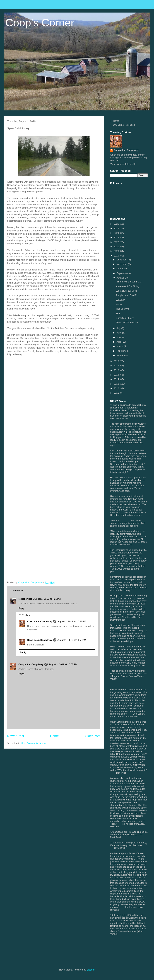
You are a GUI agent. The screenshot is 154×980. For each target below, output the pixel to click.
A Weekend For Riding (127, 286)
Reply (21, 608)
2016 (117, 370)
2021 (117, 247)
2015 (117, 375)
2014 (117, 379)
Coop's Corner (40, 23)
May (119, 337)
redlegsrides (25, 599)
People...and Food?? (127, 295)
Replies (26, 615)
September (123, 273)
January (121, 355)
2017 (117, 366)
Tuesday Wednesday (127, 322)
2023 (117, 237)
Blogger (91, 970)
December (122, 260)
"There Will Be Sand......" (129, 282)
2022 (117, 242)
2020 (117, 251)
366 (118, 314)
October (121, 269)
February (122, 351)
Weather (120, 300)
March (120, 346)
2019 (117, 256)
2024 (117, 233)
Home (55, 736)
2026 (117, 224)
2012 (117, 388)
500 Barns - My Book (124, 125)
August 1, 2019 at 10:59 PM (72, 640)
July (119, 328)
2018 (117, 361)
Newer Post (16, 736)
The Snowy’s (122, 309)
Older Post (93, 736)
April (119, 342)
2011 (117, 393)
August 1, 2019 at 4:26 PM (47, 599)
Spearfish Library (125, 318)
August (121, 278)
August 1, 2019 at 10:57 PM (63, 664)
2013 (117, 384)
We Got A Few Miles (126, 291)
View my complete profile (123, 164)
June (119, 333)
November (122, 264)
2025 (117, 228)
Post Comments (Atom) (34, 743)
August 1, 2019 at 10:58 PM (72, 621)
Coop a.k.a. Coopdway (40, 621)
